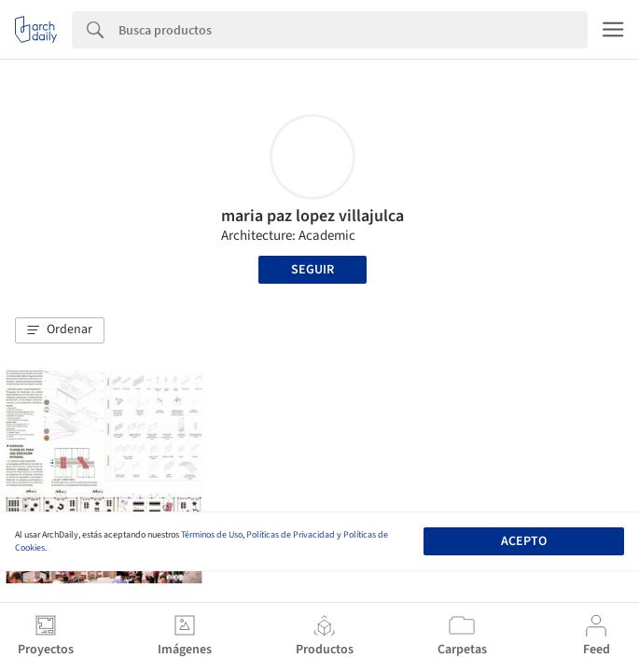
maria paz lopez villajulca (313, 216)
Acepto (524, 541)
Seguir (313, 270)
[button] (60, 330)
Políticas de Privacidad (291, 535)
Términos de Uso (212, 535)
